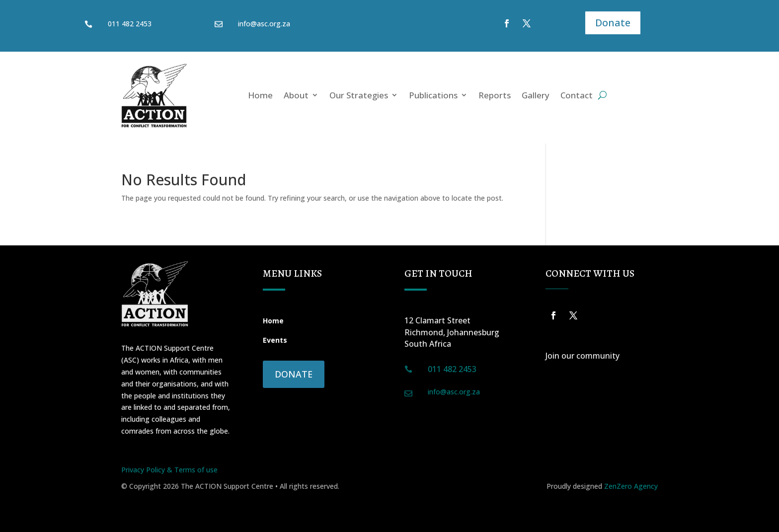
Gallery (536, 95)
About (296, 95)
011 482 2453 (130, 24)
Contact (577, 95)
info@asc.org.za (264, 24)
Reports (495, 95)
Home (260, 95)
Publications (433, 95)
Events (275, 340)
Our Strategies (359, 95)
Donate (613, 23)
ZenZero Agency (631, 486)
